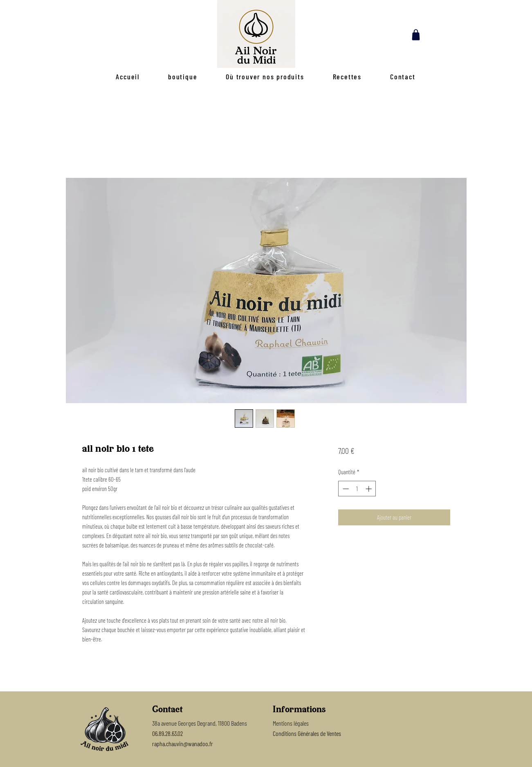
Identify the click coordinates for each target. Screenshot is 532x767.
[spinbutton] (357, 489)
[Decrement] (345, 489)
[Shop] (416, 35)
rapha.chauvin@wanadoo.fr (183, 743)
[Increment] (369, 489)
